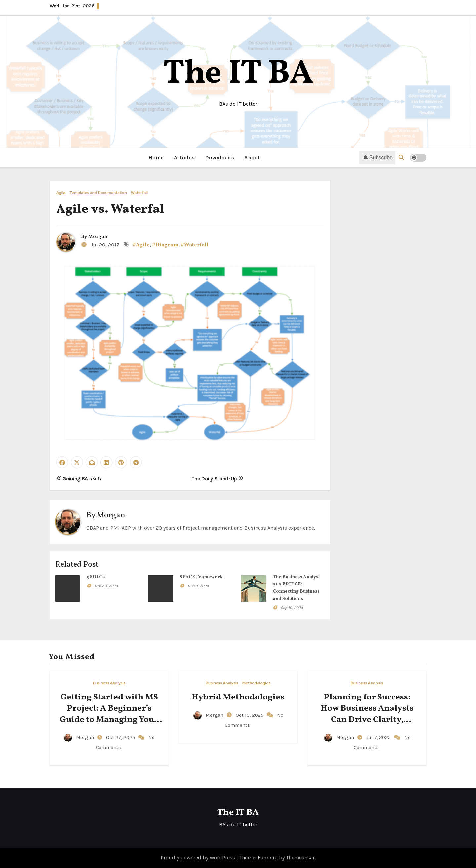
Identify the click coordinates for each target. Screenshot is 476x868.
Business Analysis (109, 683)
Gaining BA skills (79, 479)
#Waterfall (195, 245)
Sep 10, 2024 (292, 608)
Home (156, 157)
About (252, 157)
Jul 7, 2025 (379, 737)
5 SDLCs (96, 577)
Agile (61, 193)
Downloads (220, 157)
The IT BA (238, 74)
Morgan (98, 237)
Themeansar (300, 858)
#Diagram (165, 245)
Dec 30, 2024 (106, 586)
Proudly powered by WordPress (198, 858)
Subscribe (378, 158)
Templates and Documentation (98, 193)
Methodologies (256, 683)
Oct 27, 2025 (121, 737)
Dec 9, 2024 (198, 586)
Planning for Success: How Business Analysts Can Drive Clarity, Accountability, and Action (367, 719)
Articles (184, 157)
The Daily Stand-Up (218, 479)
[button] (401, 157)
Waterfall (139, 193)
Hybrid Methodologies (238, 697)
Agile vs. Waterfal (110, 210)
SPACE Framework (201, 577)
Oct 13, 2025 (250, 715)
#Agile (141, 245)
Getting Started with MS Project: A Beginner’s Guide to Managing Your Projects (109, 714)
